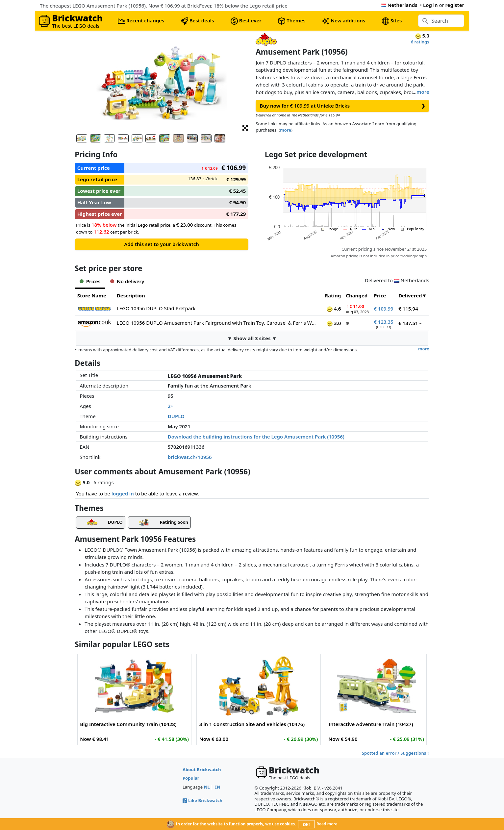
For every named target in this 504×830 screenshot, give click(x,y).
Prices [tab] (90, 281)
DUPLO (176, 416)
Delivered (410, 295)
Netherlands (399, 5)
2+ (171, 406)
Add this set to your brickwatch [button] (162, 244)
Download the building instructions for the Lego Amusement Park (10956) (256, 437)
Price (380, 295)
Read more (327, 824)
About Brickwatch (202, 769)
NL (207, 787)
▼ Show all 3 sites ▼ (252, 338)
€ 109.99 (384, 309)
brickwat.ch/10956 (190, 457)
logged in (123, 493)
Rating (333, 295)
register (455, 5)
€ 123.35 (384, 322)
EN (217, 787)
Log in (430, 5)
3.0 (334, 323)
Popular (191, 778)
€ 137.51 (408, 323)
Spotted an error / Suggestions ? (396, 753)
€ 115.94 (408, 309)
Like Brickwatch (202, 800)
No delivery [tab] (127, 281)
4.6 (334, 309)
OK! (306, 825)
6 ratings (420, 42)
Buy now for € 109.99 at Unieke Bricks (343, 106)
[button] (245, 127)
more (423, 92)
